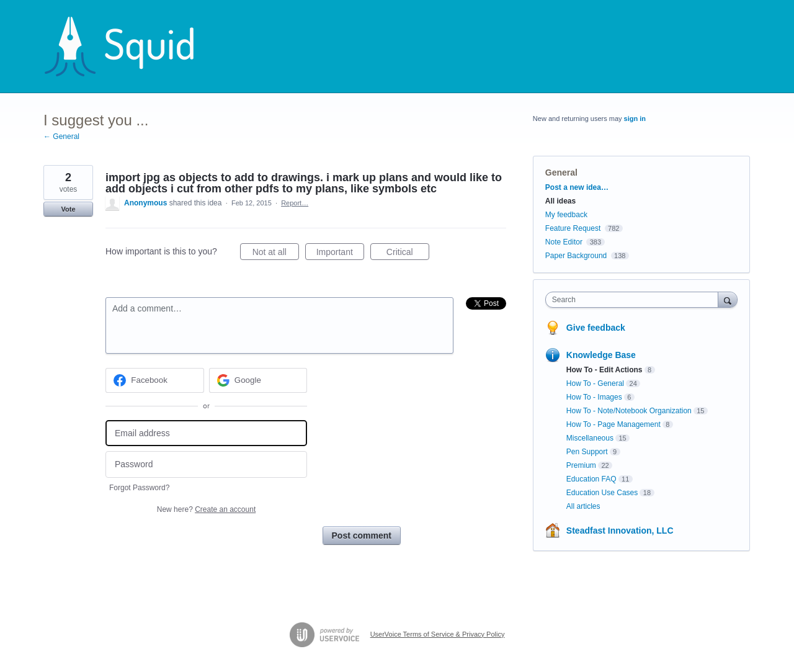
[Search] (728, 299)
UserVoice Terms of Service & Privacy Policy (438, 634)
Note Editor (564, 242)
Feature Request (573, 228)
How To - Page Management (613, 424)
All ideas (560, 201)
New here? (206, 509)
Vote (68, 209)
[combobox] (635, 300)
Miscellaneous (590, 438)
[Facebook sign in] (155, 380)
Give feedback (596, 328)
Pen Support (587, 452)
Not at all (276, 254)
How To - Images (594, 397)
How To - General (595, 383)
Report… (295, 203)
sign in (635, 119)
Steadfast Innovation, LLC (620, 531)
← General (61, 137)
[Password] (206, 464)
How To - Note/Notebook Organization (629, 411)
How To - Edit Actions (604, 370)
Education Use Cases (602, 493)
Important (340, 254)
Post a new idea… (577, 187)
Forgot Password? (139, 488)
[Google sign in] (258, 380)
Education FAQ (591, 479)
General (561, 172)
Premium (581, 465)
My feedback (566, 215)
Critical (408, 254)
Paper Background (576, 256)
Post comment (362, 535)
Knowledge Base (601, 355)
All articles (583, 506)
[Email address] (206, 433)
